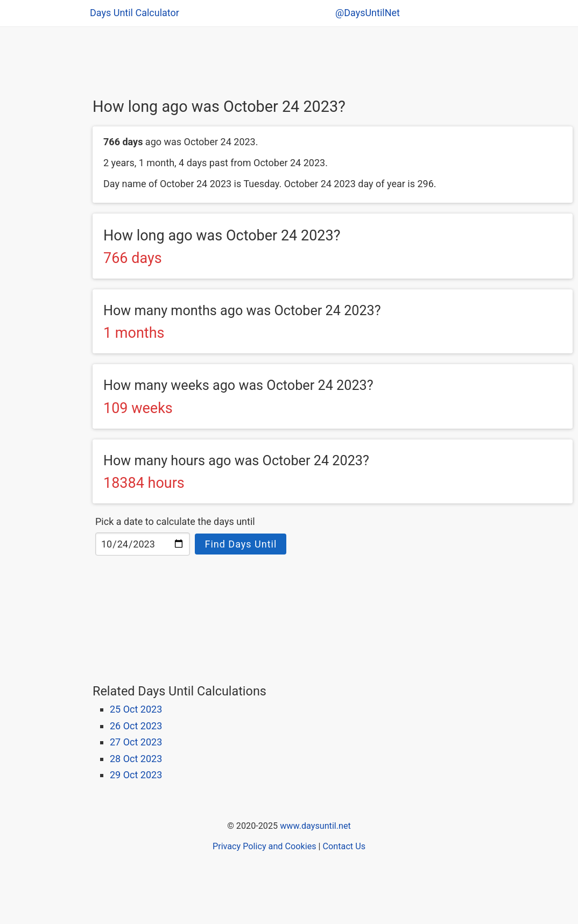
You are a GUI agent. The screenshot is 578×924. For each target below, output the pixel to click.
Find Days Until (241, 544)
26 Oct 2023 (136, 726)
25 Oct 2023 (136, 709)
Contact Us (344, 846)
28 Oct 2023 (136, 759)
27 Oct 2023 (136, 742)
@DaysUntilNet (368, 13)
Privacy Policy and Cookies (265, 846)
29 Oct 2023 (136, 775)
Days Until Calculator (135, 13)
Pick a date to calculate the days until (175, 521)
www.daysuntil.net (315, 826)
